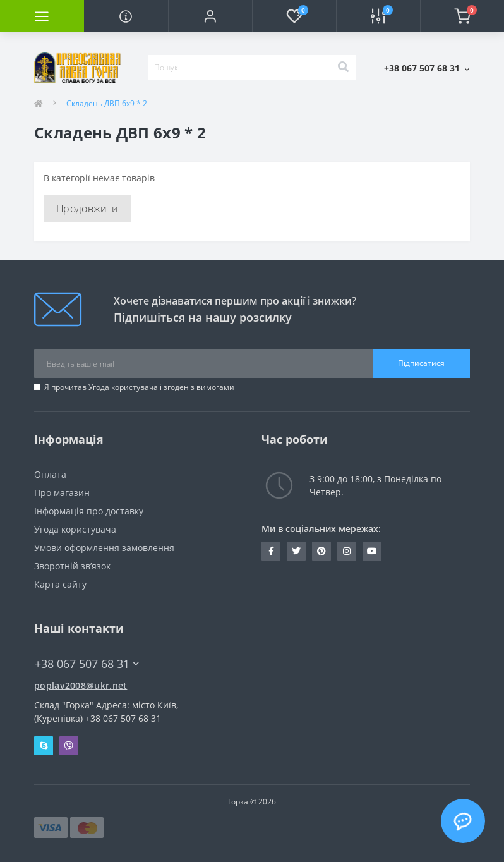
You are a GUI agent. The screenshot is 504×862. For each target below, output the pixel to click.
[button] (210, 16)
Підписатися (421, 363)
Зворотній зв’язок (72, 566)
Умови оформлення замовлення (104, 548)
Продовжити (87, 209)
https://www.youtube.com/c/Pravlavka (372, 551)
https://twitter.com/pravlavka (296, 551)
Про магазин (62, 493)
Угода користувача (123, 387)
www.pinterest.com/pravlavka (321, 551)
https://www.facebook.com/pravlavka (271, 551)
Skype (44, 746)
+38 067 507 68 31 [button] (87, 664)
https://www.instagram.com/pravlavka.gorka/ (347, 551)
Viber (69, 746)
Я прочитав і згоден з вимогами (139, 387)
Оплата (50, 474)
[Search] (343, 68)
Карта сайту (60, 584)
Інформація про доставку (89, 511)
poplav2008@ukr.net (81, 685)
